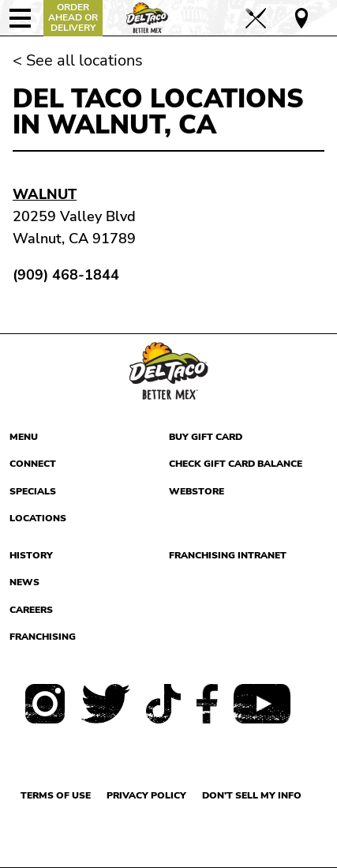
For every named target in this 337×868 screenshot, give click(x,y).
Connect (33, 464)
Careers (31, 610)
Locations (38, 518)
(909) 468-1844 (66, 275)
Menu (24, 437)
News (24, 582)
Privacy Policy (146, 795)
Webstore (197, 491)
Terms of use (56, 795)
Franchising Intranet (228, 555)
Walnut (45, 194)
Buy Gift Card (206, 437)
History (31, 555)
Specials (33, 491)
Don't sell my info (252, 795)
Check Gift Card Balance (236, 464)
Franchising (43, 637)
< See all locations (78, 60)
